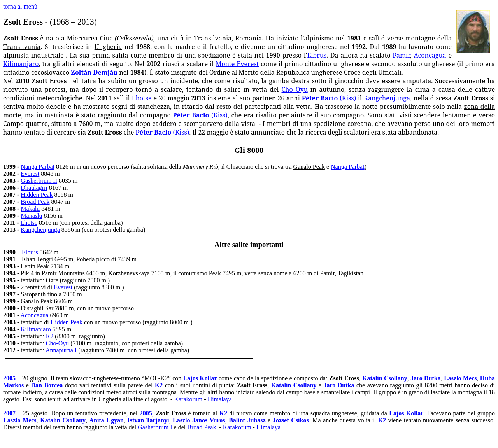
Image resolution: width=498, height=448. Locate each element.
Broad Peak (35, 202)
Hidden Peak (37, 195)
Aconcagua (430, 55)
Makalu (30, 209)
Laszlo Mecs (460, 378)
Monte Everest (237, 64)
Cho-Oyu (58, 343)
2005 (9, 378)
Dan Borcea (47, 385)
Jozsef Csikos (291, 420)
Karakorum (188, 399)
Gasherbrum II (39, 181)
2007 (9, 413)
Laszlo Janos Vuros (199, 420)
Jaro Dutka (426, 378)
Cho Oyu (295, 89)
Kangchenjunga (387, 98)
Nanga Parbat (38, 167)
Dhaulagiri (34, 188)
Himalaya (220, 399)
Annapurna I (61, 350)
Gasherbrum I (155, 427)
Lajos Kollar (200, 378)
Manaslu (31, 216)
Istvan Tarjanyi (148, 420)
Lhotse (142, 98)
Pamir (401, 55)
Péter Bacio (329, 98)
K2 (50, 336)
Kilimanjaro (21, 64)
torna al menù (20, 6)
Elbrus (317, 55)
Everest (30, 174)
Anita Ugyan (107, 420)
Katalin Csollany (385, 378)
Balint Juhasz (247, 420)
